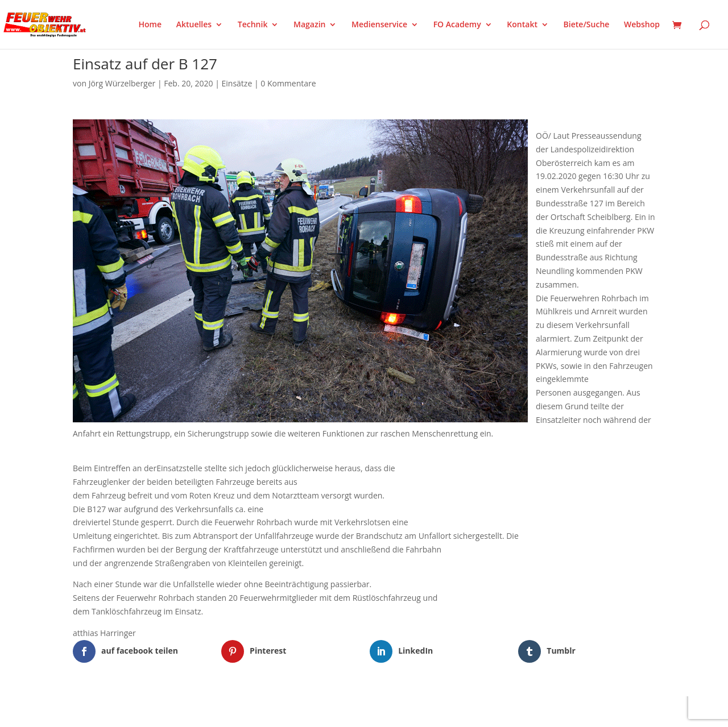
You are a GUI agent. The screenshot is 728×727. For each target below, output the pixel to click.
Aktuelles (194, 25)
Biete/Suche (587, 25)
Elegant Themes (129, 711)
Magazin (309, 25)
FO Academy (457, 25)
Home (150, 25)
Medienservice (379, 25)
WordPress (206, 711)
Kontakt (522, 25)
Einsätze (237, 83)
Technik (253, 25)
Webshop (642, 25)
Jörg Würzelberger (122, 83)
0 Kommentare (288, 83)
